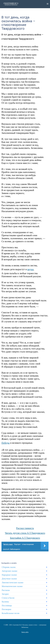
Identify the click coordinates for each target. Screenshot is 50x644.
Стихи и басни (8, 598)
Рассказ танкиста (25, 528)
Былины (5, 602)
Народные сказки (9, 575)
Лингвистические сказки (12, 583)
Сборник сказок (9, 567)
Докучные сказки (9, 579)
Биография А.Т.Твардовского (25, 538)
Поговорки (6, 609)
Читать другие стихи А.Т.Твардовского (25, 533)
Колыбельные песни (11, 613)
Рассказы (6, 590)
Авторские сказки (9, 571)
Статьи (25, 634)
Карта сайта (25, 632)
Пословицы (7, 606)
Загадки (5, 594)
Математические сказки (12, 586)
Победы (6, 443)
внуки (30, 269)
